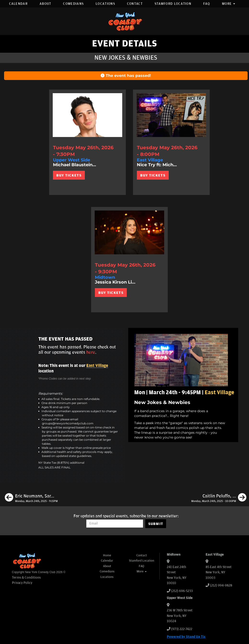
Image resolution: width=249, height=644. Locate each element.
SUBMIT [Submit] (156, 524)
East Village (97, 366)
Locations (105, 4)
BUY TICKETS (69, 175)
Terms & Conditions (26, 578)
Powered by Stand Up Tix (186, 637)
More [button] (229, 4)
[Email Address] (115, 524)
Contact (135, 4)
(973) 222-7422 (182, 629)
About (45, 4)
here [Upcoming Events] (91, 352)
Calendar (18, 4)
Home (107, 555)
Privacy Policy (22, 583)
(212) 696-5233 (182, 591)
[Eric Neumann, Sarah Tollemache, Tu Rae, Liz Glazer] (31, 498)
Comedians (73, 4)
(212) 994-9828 (221, 585)
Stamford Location (173, 4)
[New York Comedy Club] (125, 21)
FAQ (207, 4)
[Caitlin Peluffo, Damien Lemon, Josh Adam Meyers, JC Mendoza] (219, 498)
